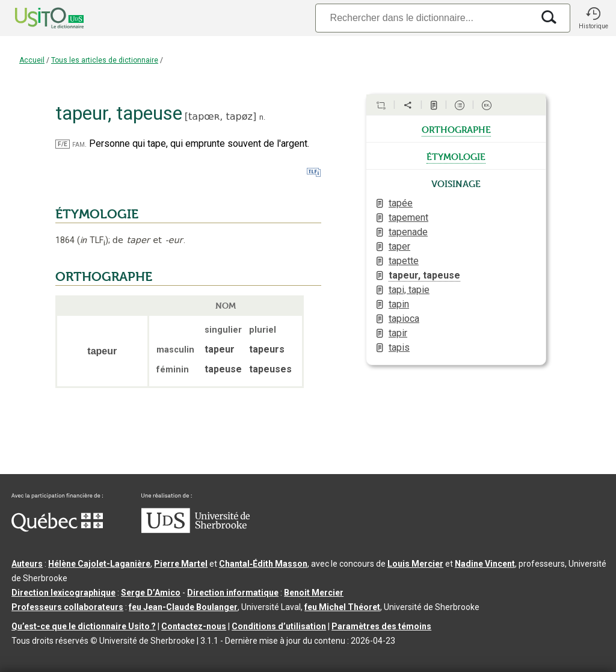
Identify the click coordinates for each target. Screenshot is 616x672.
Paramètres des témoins (381, 626)
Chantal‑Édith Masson (263, 564)
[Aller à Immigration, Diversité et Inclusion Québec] (57, 529)
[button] (593, 18)
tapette (404, 261)
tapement (408, 217)
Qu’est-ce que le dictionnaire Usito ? (84, 626)
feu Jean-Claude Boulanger (183, 607)
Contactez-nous (194, 626)
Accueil (32, 60)
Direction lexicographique (63, 593)
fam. (79, 144)
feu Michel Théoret (342, 607)
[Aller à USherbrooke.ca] (196, 530)
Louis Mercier (415, 564)
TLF (93, 240)
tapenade (408, 232)
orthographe (456, 129)
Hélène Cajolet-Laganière (99, 564)
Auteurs (27, 564)
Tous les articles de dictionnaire (105, 60)
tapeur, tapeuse (424, 275)
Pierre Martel (181, 564)
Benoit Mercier (314, 593)
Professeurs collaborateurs (67, 607)
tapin (399, 304)
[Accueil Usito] (36, 18)
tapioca (404, 319)
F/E (63, 144)
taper (399, 246)
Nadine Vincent (485, 564)
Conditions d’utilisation (279, 626)
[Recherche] (424, 18)
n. (262, 117)
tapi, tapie (409, 290)
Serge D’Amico (151, 593)
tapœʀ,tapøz (220, 116)
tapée (401, 203)
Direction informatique (233, 593)
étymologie (456, 156)
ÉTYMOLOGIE (97, 214)
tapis (399, 347)
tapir (398, 333)
